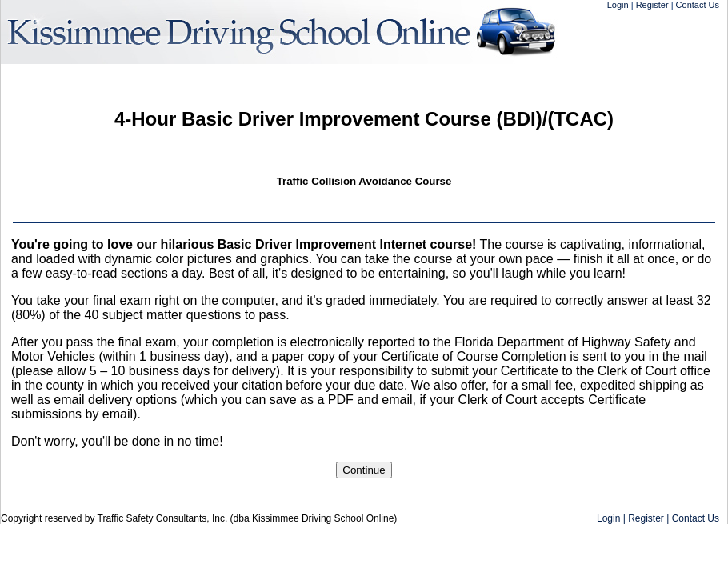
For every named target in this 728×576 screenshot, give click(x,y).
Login (618, 5)
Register (652, 5)
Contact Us (698, 5)
